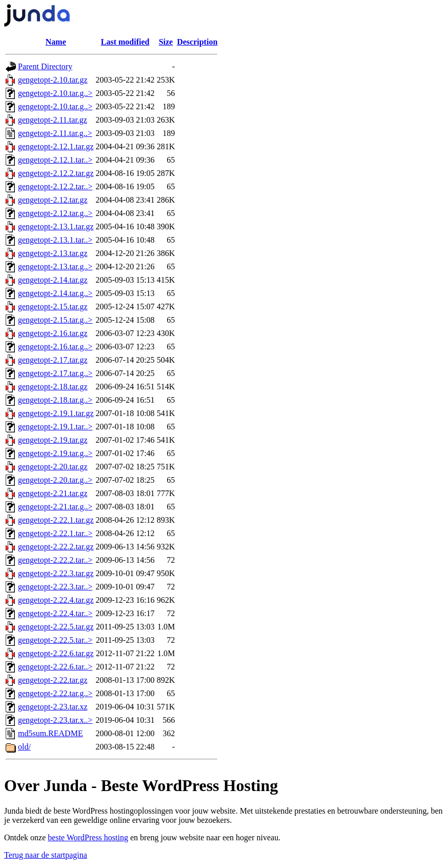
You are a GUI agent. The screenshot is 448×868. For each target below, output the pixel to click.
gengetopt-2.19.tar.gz (53, 440)
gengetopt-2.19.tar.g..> (55, 453)
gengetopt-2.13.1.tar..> (55, 240)
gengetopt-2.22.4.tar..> (55, 613)
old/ (24, 747)
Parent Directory (45, 66)
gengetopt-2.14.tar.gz (53, 280)
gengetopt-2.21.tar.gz (53, 493)
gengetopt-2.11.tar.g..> (55, 133)
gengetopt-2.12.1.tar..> (55, 160)
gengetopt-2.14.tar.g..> (55, 293)
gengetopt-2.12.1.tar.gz (56, 146)
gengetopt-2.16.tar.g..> (55, 347)
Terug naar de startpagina (46, 855)
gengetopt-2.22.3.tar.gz (56, 573)
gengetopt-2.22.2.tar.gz (56, 547)
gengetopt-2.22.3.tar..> (55, 587)
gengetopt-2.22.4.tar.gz (56, 600)
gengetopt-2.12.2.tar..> (55, 186)
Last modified (125, 42)
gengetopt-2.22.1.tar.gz (56, 520)
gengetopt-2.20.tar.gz (53, 467)
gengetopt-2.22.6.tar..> (55, 667)
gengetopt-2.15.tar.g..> (55, 320)
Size (166, 42)
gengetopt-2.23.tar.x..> (55, 720)
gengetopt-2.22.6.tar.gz (56, 653)
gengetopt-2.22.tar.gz (53, 680)
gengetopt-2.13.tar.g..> (55, 267)
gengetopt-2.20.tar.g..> (55, 480)
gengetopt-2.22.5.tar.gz (56, 627)
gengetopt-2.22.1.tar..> (55, 533)
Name (56, 42)
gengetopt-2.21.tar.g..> (55, 507)
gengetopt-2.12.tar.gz (53, 200)
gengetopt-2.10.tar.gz (53, 80)
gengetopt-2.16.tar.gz (53, 333)
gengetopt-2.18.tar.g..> (55, 400)
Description (197, 42)
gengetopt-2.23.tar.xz (53, 707)
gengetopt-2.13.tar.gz (53, 253)
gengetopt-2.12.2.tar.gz (56, 173)
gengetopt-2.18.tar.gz (53, 387)
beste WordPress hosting (88, 837)
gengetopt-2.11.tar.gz (53, 120)
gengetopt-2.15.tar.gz (53, 307)
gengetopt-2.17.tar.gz (53, 360)
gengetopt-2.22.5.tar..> (55, 640)
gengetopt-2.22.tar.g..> (55, 693)
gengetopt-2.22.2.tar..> (55, 560)
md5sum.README (50, 733)
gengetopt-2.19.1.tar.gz (56, 413)
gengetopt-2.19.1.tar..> (55, 427)
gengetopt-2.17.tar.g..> (55, 373)
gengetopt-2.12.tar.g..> (55, 213)
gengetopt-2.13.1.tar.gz (56, 226)
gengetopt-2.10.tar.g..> (55, 93)
